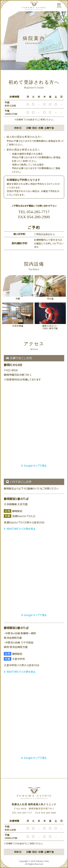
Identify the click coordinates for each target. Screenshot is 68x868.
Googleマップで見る (34, 465)
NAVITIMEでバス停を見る (20, 529)
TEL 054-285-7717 (34, 212)
